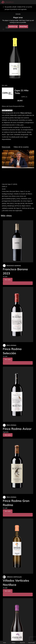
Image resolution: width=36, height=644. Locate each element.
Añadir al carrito (7, 110)
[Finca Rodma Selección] (18, 315)
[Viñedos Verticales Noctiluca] (18, 546)
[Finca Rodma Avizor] (18, 394)
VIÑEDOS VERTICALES (14, 577)
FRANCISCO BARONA (14, 266)
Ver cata (8, 280)
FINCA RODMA (11, 345)
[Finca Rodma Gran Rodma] (18, 466)
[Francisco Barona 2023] (18, 241)
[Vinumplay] (7, 2)
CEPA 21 (24, 97)
